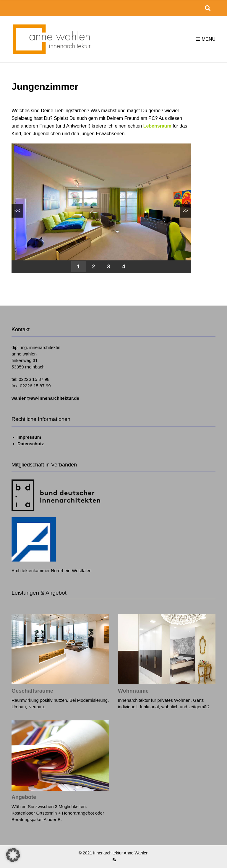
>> (185, 211)
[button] (13, 855)
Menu (206, 39)
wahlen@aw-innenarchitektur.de (45, 398)
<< (17, 211)
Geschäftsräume (32, 691)
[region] (101, 208)
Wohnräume (133, 691)
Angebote (24, 797)
